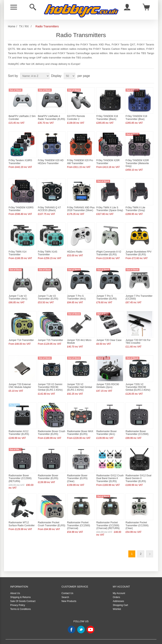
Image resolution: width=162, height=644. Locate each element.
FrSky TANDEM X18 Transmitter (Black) (107, 117)
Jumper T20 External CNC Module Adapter (20, 379)
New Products (69, 592)
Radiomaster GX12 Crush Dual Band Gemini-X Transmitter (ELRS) (110, 470)
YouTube (91, 620)
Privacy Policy (18, 596)
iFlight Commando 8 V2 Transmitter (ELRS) (109, 249)
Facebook (71, 620)
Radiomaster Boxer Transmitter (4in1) (106, 425)
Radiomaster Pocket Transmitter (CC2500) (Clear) (137, 516)
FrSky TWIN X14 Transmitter (18, 249)
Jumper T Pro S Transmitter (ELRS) (106, 293)
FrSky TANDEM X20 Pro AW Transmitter (80, 160)
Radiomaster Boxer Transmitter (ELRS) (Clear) (77, 470)
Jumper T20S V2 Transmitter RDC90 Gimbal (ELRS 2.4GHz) (138, 380)
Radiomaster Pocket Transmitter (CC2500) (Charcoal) (79, 516)
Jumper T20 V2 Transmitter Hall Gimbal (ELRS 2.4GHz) (80, 380)
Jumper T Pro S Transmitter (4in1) (76, 293)
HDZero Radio (75, 248)
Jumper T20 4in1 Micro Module (79, 336)
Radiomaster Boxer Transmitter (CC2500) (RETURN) (20, 470)
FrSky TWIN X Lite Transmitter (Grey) (135, 206)
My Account (119, 584)
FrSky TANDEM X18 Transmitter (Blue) (136, 117)
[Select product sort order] (35, 76)
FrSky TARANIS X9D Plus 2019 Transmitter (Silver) (81, 206)
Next (150, 545)
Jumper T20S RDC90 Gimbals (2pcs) (108, 379)
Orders (117, 588)
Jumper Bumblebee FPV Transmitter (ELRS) (139, 249)
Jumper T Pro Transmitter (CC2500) (139, 293)
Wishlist (117, 600)
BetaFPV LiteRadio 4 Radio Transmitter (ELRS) (51, 117)
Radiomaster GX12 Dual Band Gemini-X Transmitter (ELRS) (138, 470)
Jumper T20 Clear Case (109, 334)
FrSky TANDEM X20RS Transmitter (21, 206)
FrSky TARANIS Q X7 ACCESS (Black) (49, 206)
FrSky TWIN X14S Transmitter (48, 249)
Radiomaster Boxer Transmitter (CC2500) (137, 425)
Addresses (119, 592)
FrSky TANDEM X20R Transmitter (108, 160)
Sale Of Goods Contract (23, 592)
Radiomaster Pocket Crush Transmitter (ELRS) (51, 514)
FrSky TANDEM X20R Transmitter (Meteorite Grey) (137, 161)
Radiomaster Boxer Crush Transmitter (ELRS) (51, 425)
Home (12, 26)
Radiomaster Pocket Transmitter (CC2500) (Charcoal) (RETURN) (108, 516)
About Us (15, 584)
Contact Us (67, 584)
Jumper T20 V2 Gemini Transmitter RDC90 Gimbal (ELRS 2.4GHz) (50, 380)
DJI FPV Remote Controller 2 (76, 117)
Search (65, 588)
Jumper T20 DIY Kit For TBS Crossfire (138, 336)
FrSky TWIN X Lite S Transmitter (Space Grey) (110, 206)
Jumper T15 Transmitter (50, 334)
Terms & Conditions (21, 600)
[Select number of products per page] (70, 76)
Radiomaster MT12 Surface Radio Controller (22, 514)
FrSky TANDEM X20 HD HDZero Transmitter (51, 160)
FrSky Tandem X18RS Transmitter (20, 160)
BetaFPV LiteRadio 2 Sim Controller (22, 117)
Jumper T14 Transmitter (21, 334)
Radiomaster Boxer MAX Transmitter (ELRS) (80, 425)
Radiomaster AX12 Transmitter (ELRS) (19, 425)
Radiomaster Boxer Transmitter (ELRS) (48, 468)
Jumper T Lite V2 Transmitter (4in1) (18, 293)
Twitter (81, 620)
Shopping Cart (121, 596)
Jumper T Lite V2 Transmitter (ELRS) (48, 293)
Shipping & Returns (20, 588)
